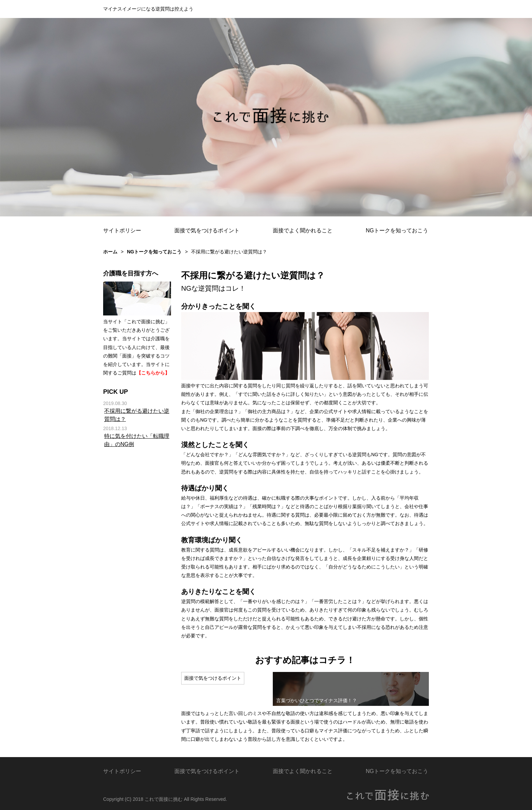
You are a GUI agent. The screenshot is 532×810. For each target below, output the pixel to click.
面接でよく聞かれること (303, 230)
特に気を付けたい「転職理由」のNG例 (137, 440)
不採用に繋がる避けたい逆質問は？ (137, 415)
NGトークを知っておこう (397, 230)
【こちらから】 (153, 373)
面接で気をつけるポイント (207, 230)
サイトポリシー (122, 230)
